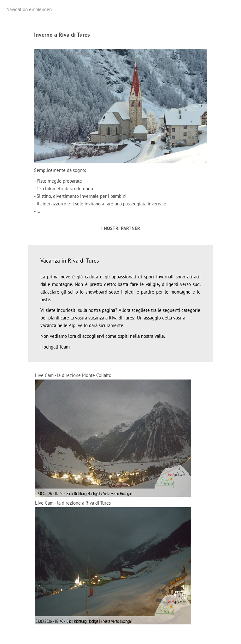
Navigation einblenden (29, 9)
